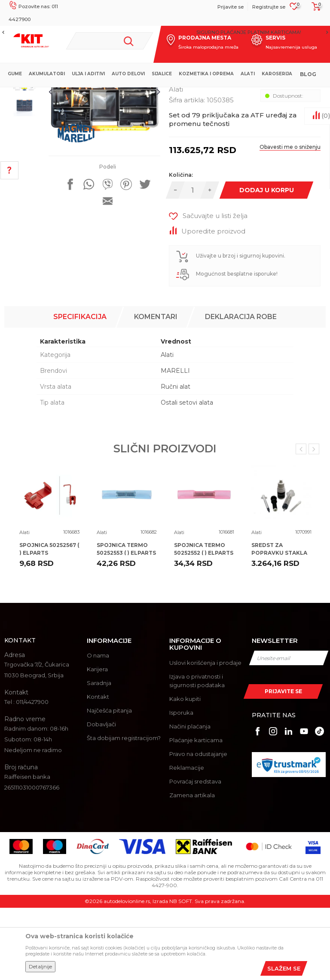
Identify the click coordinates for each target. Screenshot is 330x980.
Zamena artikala (192, 867)
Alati (157, 94)
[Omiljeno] (294, 9)
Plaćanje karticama (196, 812)
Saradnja (99, 756)
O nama (98, 728)
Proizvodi (133, 94)
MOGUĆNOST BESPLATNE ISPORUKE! (165, 32)
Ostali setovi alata (187, 475)
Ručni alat (176, 459)
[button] (109, 41)
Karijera (97, 742)
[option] (165, 32)
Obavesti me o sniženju (289, 230)
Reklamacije (187, 840)
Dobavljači (101, 797)
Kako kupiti (185, 771)
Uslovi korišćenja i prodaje (205, 735)
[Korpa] (314, 9)
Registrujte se (269, 7)
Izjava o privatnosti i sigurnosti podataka (197, 753)
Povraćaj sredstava (195, 854)
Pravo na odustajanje (198, 826)
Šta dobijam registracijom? (124, 811)
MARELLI (175, 443)
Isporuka (181, 785)
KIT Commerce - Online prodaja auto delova (61, 94)
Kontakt (98, 769)
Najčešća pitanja (109, 783)
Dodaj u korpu (266, 273)
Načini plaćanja (190, 799)
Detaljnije (40, 966)
